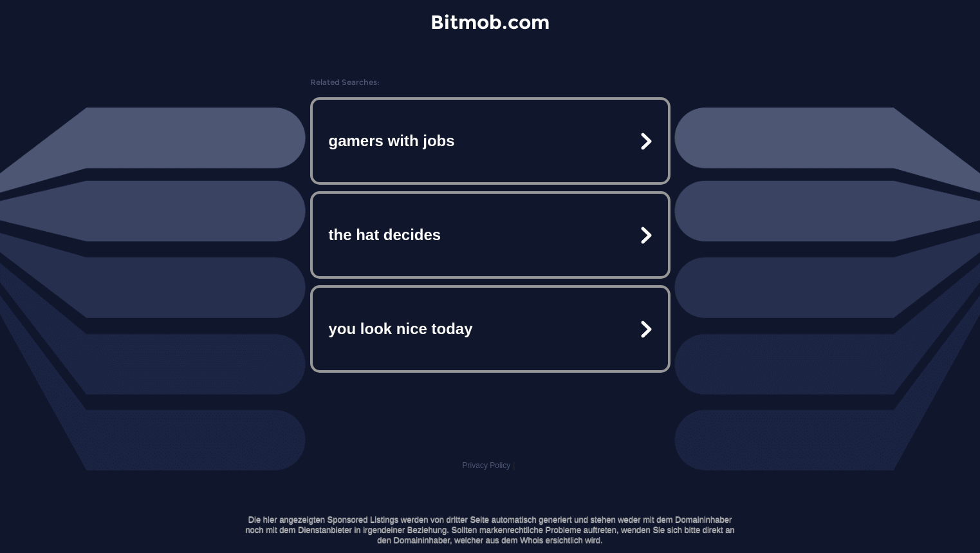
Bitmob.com (490, 22)
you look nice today (401, 329)
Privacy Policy (487, 465)
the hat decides (385, 235)
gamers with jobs (392, 141)
